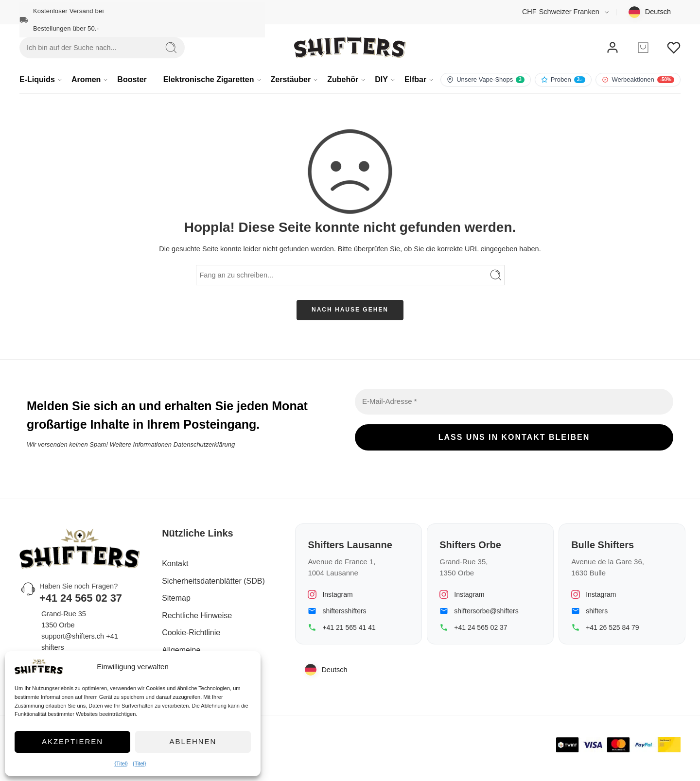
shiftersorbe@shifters (486, 611)
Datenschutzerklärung (204, 444)
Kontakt (175, 564)
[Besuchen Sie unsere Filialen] (486, 80)
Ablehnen (193, 741)
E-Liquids (37, 80)
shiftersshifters (344, 611)
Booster (132, 79)
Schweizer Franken (561, 12)
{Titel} (121, 764)
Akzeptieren (72, 741)
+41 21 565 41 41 (349, 627)
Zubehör (343, 80)
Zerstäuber (291, 80)
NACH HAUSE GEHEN (350, 310)
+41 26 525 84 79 (612, 627)
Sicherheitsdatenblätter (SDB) (213, 581)
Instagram (337, 594)
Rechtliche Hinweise (197, 616)
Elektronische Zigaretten (209, 80)
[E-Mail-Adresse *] (514, 402)
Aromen (86, 80)
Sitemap (176, 598)
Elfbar (415, 80)
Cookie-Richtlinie (191, 633)
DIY (381, 80)
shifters (597, 611)
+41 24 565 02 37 (481, 627)
